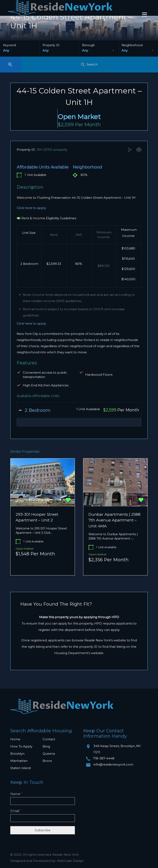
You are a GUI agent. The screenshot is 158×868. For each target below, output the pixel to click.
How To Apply (21, 746)
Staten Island (20, 768)
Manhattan (19, 761)
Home (15, 739)
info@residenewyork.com (113, 764)
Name (16, 794)
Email (16, 811)
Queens (49, 754)
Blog (46, 746)
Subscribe (43, 830)
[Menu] (145, 14)
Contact (49, 739)
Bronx (47, 761)
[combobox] (99, 51)
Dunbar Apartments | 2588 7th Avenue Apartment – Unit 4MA (114, 520)
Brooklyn (17, 754)
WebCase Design (70, 861)
